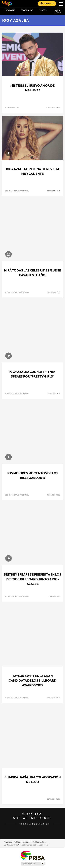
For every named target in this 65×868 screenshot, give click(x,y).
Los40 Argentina (12, 107)
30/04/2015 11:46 (53, 596)
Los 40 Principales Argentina (17, 191)
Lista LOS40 (10, 10)
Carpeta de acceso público (37, 845)
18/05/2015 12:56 (54, 495)
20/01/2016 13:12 (54, 292)
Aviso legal (8, 842)
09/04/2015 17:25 (53, 698)
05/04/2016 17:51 (53, 191)
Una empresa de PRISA (33, 855)
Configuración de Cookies (14, 845)
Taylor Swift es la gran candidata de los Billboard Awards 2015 (32, 680)
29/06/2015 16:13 (54, 394)
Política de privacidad (23, 842)
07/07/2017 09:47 (53, 107)
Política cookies (39, 842)
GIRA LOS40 (58, 11)
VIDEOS (43, 10)
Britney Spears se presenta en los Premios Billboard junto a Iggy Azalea (32, 579)
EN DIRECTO (49, 4)
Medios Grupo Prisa (33, 864)
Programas (27, 10)
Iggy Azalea (16, 20)
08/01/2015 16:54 (53, 799)
